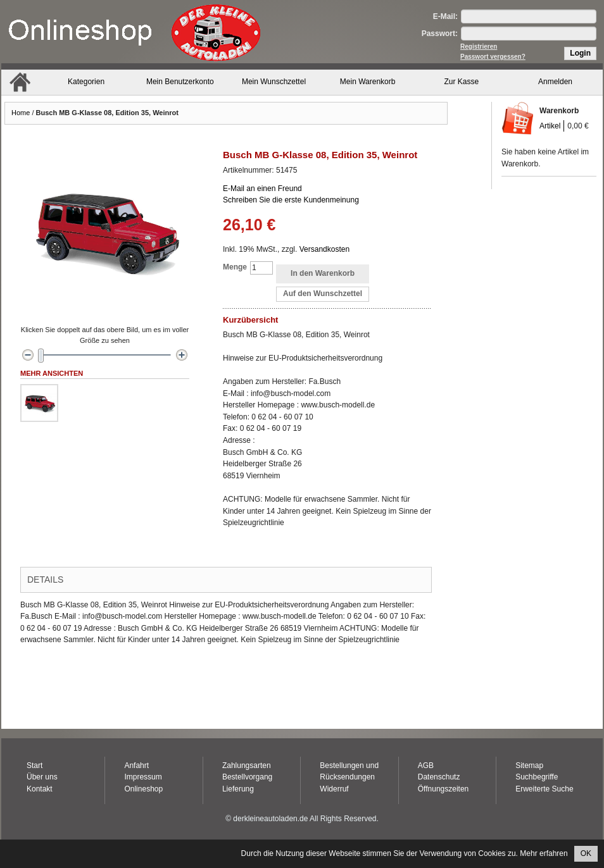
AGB (426, 766)
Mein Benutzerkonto (180, 82)
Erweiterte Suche (544, 789)
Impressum (143, 777)
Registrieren (479, 46)
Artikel (550, 126)
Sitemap (529, 766)
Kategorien (86, 82)
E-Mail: (445, 16)
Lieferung (238, 789)
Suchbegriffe (537, 777)
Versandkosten (324, 249)
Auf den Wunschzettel (323, 294)
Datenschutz (439, 777)
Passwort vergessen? (493, 57)
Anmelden (555, 82)
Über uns (42, 777)
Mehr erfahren (544, 853)
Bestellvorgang (247, 777)
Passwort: (440, 34)
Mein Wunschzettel (274, 82)
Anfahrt (136, 766)
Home (21, 113)
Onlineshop (143, 789)
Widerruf (334, 789)
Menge (235, 267)
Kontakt (40, 789)
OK (586, 853)
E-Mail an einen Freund (262, 189)
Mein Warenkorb (368, 82)
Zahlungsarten (247, 766)
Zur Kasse (462, 82)
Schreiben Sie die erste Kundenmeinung (291, 200)
